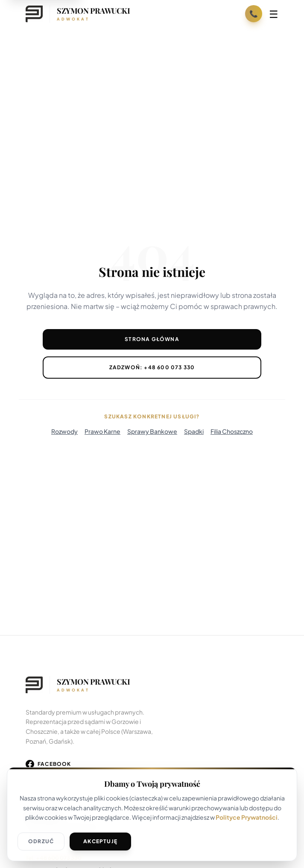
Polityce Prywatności (247, 817)
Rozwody (64, 431)
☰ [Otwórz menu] (274, 14)
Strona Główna (152, 339)
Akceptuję (100, 841)
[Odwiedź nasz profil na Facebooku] (48, 764)
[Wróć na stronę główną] (152, 685)
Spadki (194, 431)
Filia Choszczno (232, 431)
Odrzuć (41, 841)
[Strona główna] (78, 14)
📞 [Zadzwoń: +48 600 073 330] (254, 13)
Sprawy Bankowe (152, 431)
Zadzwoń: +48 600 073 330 (152, 367)
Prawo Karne (102, 431)
